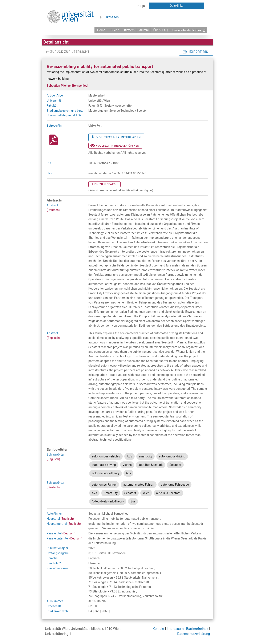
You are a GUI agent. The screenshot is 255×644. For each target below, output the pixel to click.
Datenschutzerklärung (194, 634)
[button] (141, 6)
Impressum (175, 629)
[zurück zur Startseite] (101, 30)
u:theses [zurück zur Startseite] (112, 17)
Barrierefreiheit (197, 629)
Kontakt (159, 629)
